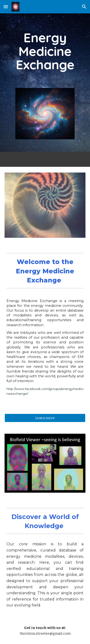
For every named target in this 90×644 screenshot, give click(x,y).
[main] (45, 51)
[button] (6, 7)
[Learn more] (45, 418)
